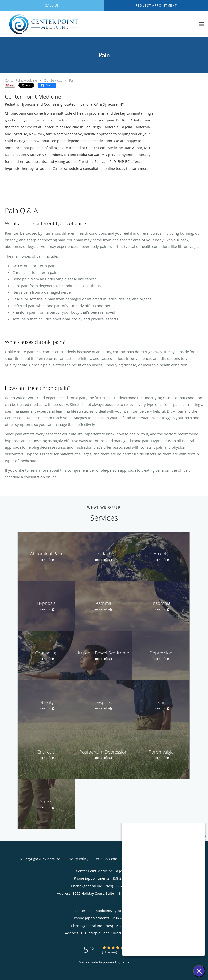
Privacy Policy (77, 859)
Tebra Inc (53, 859)
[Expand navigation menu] (201, 24)
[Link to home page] (43, 24)
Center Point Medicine (21, 80)
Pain (72, 80)
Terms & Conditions (110, 859)
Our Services (53, 80)
